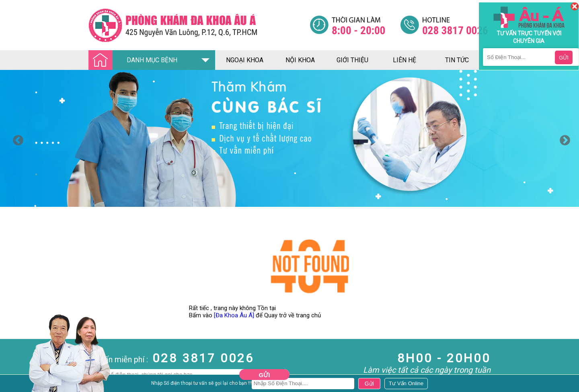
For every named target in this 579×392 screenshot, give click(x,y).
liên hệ (404, 60)
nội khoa (300, 60)
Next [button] (563, 139)
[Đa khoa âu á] (199, 25)
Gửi (265, 375)
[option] (289, 138)
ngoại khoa (245, 60)
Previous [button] (16, 139)
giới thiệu (352, 60)
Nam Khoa (14, 384)
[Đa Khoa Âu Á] (234, 315)
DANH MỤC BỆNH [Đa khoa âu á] (135, 60)
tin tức (457, 60)
